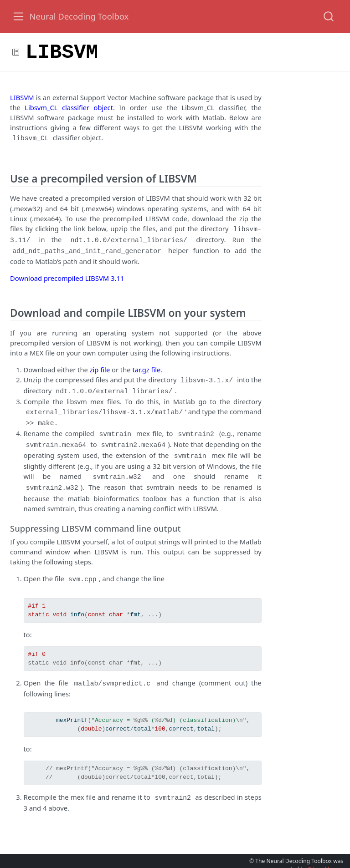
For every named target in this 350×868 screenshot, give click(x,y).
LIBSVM (22, 97)
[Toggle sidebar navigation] (16, 52)
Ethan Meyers (326, 855)
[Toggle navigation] (19, 16)
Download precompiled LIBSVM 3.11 (67, 274)
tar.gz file (146, 366)
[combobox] (329, 16)
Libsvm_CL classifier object (69, 107)
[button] (182, 52)
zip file (100, 366)
